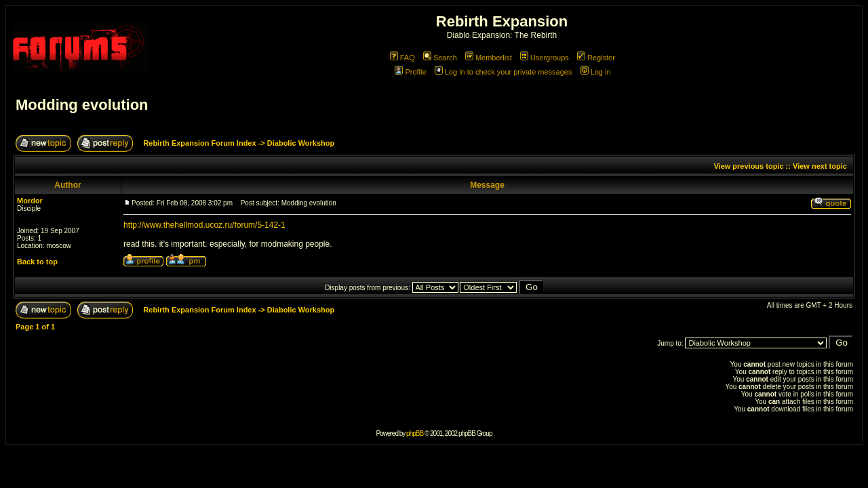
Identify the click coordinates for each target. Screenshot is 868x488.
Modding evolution (82, 105)
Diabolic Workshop (301, 143)
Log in (596, 72)
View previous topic (748, 166)
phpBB (415, 433)
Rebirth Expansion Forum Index (199, 143)
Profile (410, 72)
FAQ (402, 58)
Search (440, 58)
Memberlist (489, 58)
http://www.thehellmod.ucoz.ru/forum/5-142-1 (204, 225)
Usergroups (545, 58)
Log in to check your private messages (504, 72)
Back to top (37, 262)
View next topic (820, 166)
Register (596, 58)
